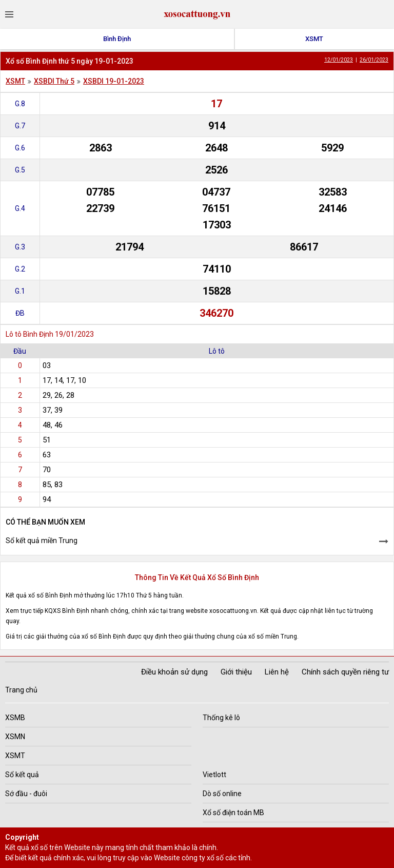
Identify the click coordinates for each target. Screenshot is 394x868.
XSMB (15, 718)
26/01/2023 (374, 60)
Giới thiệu (236, 672)
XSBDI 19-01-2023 (114, 81)
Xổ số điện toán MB (233, 813)
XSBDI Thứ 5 (54, 81)
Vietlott (214, 775)
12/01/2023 (339, 60)
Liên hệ (277, 672)
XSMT (314, 39)
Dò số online (222, 794)
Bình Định (117, 39)
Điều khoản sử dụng (174, 672)
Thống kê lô (221, 718)
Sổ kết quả (22, 775)
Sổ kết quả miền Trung (42, 541)
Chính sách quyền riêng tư (345, 672)
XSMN (15, 737)
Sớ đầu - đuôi (26, 794)
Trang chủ (21, 690)
